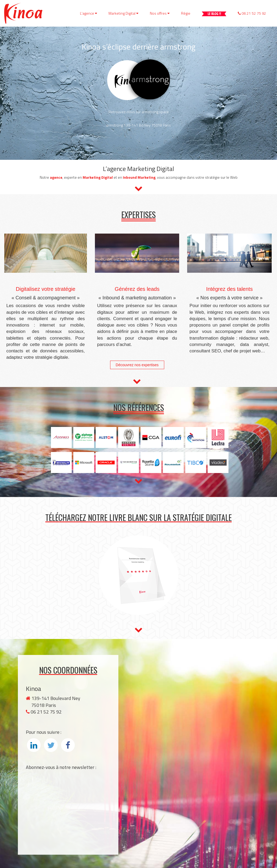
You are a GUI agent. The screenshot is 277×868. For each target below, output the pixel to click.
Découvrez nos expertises (137, 365)
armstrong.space (155, 112)
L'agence (89, 13)
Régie (186, 13)
